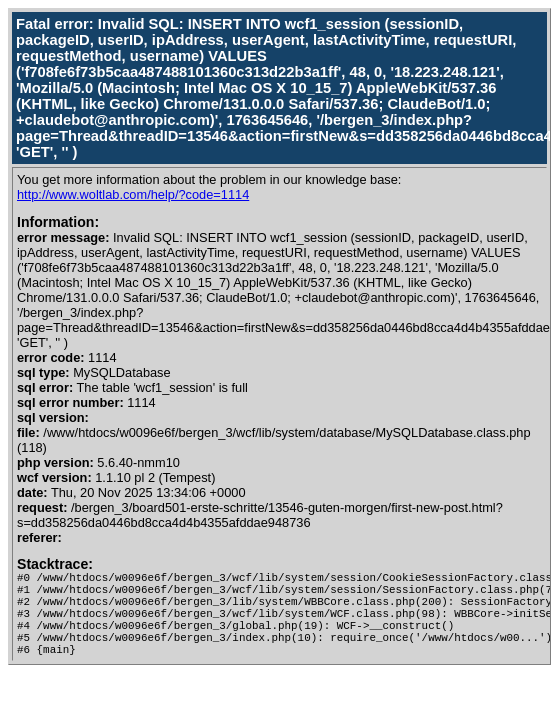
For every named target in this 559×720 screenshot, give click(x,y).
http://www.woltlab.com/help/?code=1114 (133, 194)
